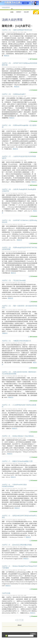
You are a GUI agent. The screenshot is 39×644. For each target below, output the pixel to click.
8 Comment (34, 216)
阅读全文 (7, 56)
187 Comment (33, 59)
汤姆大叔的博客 (12, 20)
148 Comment (33, 185)
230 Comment (33, 337)
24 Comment (34, 243)
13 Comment (34, 276)
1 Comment (34, 457)
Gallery (26, 12)
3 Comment (34, 541)
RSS (36, 12)
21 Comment (34, 512)
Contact (19, 12)
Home (12, 12)
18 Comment (34, 152)
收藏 (25, 32)
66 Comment (34, 401)
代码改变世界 (6, 8)
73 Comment (34, 121)
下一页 (21, 620)
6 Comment (34, 562)
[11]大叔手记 (23, 26)
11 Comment (34, 90)
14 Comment (34, 368)
